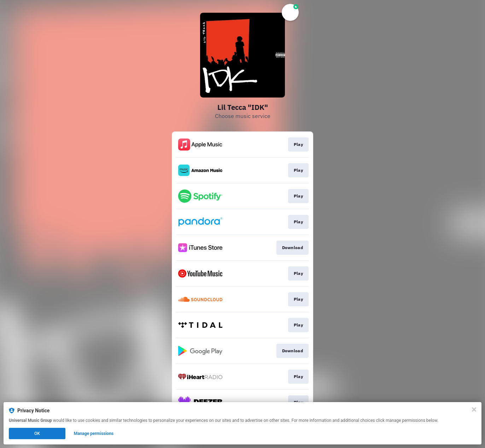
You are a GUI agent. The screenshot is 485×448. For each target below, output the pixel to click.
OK (37, 434)
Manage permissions (94, 434)
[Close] (474, 409)
